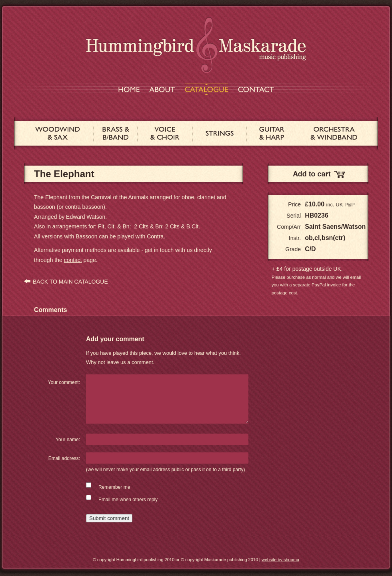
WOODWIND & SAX (58, 133)
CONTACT (256, 89)
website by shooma (280, 560)
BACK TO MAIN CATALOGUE (70, 282)
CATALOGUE (206, 89)
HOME (129, 89)
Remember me (114, 487)
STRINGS (220, 133)
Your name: (68, 440)
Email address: (64, 458)
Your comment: (64, 382)
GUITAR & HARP (272, 133)
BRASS (115, 133)
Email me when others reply (128, 500)
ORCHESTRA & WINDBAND (334, 133)
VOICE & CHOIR (165, 133)
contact (73, 260)
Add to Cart (318, 174)
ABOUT (162, 89)
